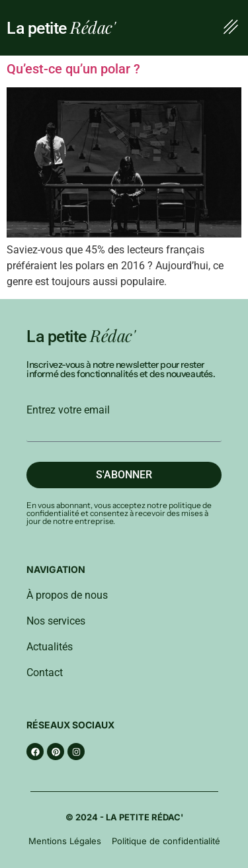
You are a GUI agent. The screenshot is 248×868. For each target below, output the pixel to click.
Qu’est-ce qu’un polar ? (73, 69)
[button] (230, 28)
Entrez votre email (68, 410)
